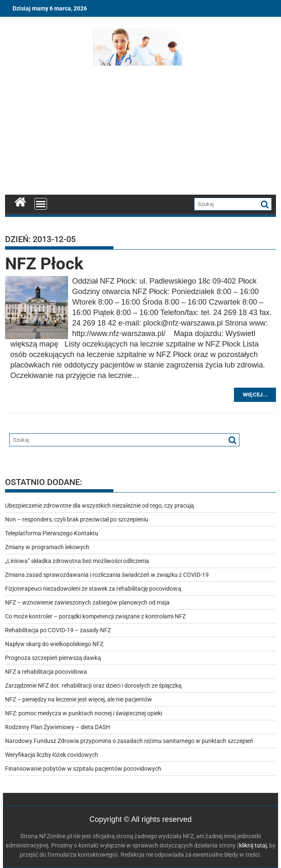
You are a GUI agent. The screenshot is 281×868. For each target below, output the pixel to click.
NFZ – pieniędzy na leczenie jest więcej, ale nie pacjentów (79, 699)
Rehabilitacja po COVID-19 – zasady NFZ (58, 630)
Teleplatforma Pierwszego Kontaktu (52, 533)
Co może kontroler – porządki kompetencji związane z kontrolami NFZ (96, 616)
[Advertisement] (141, 132)
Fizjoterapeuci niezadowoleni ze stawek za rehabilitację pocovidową (93, 589)
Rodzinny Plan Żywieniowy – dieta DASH (58, 727)
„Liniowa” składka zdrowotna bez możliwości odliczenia (77, 561)
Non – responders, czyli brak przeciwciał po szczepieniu (77, 519)
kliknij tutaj (253, 845)
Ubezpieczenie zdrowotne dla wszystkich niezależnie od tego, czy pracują (100, 506)
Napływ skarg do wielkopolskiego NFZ (54, 644)
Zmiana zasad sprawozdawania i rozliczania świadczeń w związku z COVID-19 (107, 575)
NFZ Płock (44, 264)
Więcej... (255, 395)
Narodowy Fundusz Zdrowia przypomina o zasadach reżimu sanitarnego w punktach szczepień (129, 741)
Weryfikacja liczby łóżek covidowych (52, 755)
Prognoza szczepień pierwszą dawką (53, 658)
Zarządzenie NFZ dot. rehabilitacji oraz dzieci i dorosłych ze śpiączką (93, 686)
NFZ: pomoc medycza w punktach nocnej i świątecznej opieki (84, 713)
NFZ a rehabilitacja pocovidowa (46, 672)
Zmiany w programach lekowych (47, 547)
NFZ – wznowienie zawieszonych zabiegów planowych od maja (87, 602)
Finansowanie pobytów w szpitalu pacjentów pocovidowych (83, 769)
